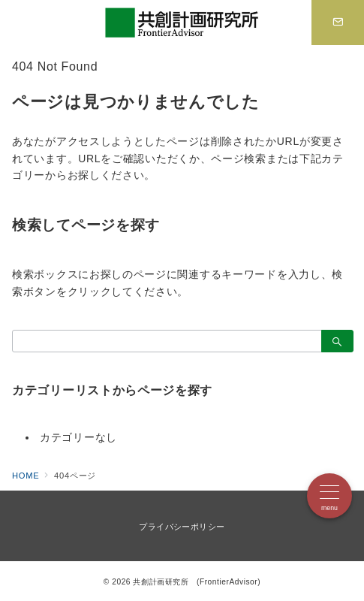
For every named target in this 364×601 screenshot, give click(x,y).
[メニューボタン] (329, 496)
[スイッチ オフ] (338, 23)
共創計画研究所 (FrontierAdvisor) (197, 582)
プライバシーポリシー (182, 527)
